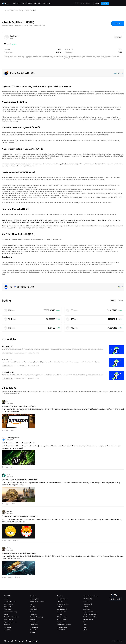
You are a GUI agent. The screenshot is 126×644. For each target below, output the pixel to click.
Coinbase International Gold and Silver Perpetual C (19, 553)
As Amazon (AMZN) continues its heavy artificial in (19, 406)
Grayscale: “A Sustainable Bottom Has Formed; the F (19, 480)
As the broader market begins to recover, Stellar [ (18, 443)
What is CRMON (7, 359)
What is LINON (7, 347)
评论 (5, 541)
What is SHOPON (8, 372)
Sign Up (118, 23)
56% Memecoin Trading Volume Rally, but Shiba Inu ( (19, 516)
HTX (14, 287)
